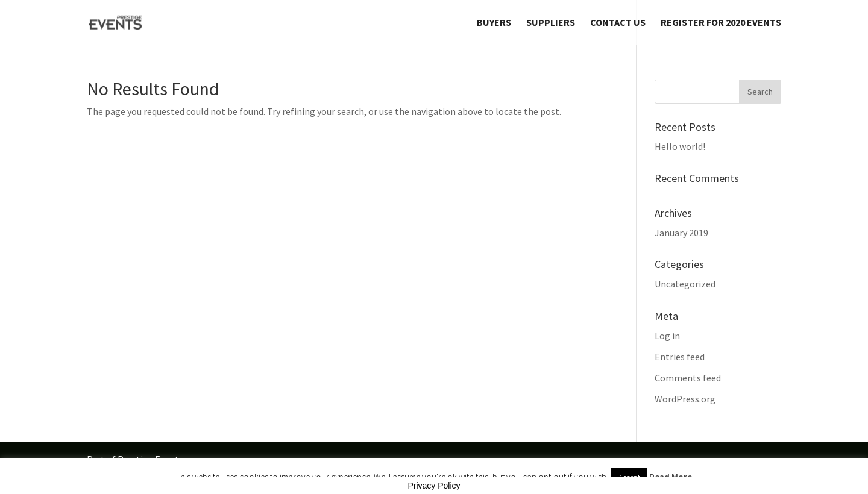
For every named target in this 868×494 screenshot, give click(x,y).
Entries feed (680, 357)
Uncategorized (685, 284)
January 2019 (681, 233)
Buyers (494, 23)
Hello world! (680, 146)
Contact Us (618, 23)
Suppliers (551, 23)
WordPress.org (685, 399)
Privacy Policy (434, 486)
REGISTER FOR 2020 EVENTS (721, 23)
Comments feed (688, 378)
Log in (667, 336)
